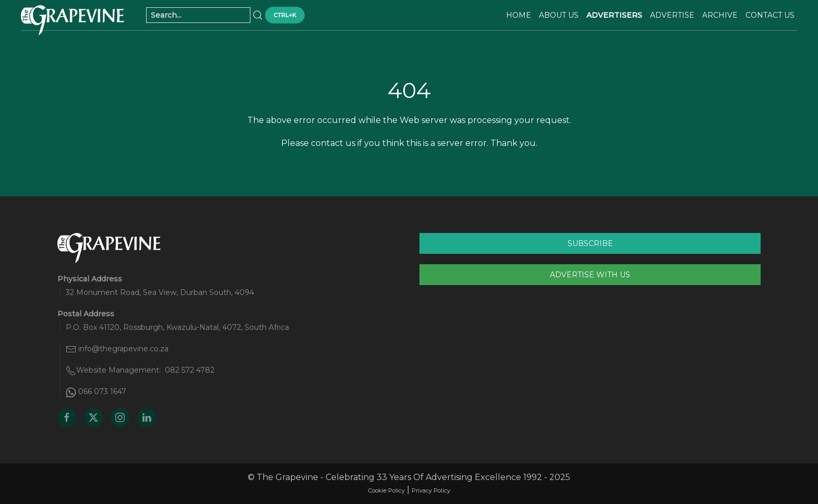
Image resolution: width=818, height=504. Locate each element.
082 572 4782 (190, 370)
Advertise (672, 15)
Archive (720, 15)
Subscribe (590, 243)
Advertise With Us (590, 275)
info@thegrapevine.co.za (123, 349)
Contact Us (770, 15)
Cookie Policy (387, 490)
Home (519, 15)
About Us (559, 15)
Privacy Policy (431, 490)
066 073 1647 (102, 391)
